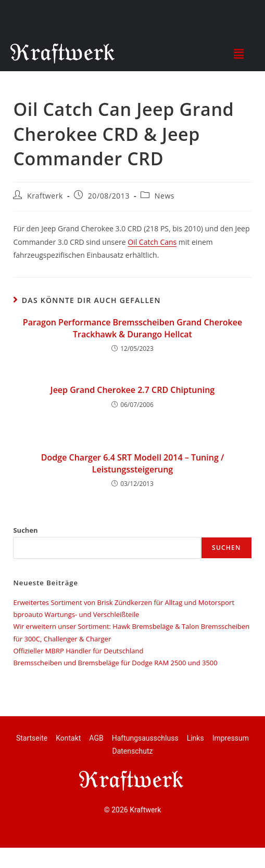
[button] (238, 54)
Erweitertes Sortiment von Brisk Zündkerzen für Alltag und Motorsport (124, 602)
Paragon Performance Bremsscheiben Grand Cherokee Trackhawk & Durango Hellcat (132, 328)
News (165, 196)
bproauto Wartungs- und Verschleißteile (76, 614)
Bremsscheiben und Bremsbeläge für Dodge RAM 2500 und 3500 (115, 663)
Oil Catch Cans (152, 242)
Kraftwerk (45, 196)
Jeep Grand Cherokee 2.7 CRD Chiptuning (132, 390)
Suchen (25, 530)
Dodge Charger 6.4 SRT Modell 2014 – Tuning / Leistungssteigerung (132, 463)
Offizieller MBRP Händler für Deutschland (78, 651)
